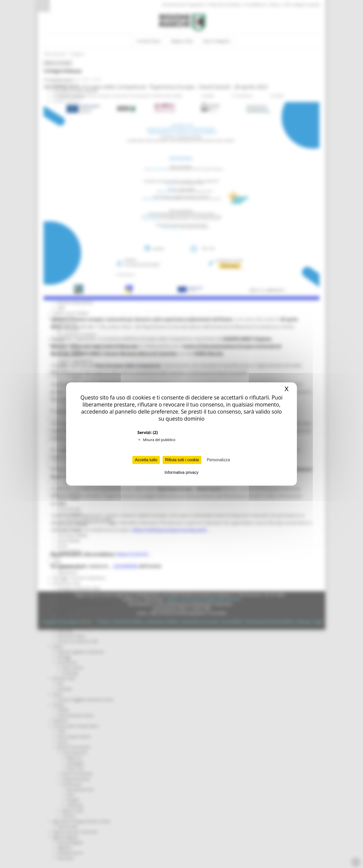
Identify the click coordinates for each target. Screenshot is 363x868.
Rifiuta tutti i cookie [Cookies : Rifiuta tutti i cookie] (182, 460)
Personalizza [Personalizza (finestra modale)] (218, 460)
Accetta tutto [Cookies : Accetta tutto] (146, 460)
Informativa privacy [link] (181, 472)
